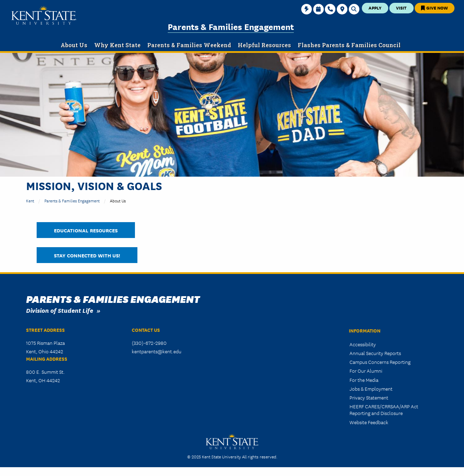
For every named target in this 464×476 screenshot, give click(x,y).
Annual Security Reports (375, 353)
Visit (401, 8)
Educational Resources (86, 230)
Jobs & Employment (371, 389)
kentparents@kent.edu (157, 351)
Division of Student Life (60, 310)
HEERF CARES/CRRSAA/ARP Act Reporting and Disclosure (384, 410)
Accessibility (363, 344)
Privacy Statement (369, 397)
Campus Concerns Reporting (380, 362)
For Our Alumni (366, 371)
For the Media (364, 380)
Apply (375, 8)
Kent (30, 200)
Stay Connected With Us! (87, 255)
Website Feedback (369, 422)
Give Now (434, 8)
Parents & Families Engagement (231, 26)
